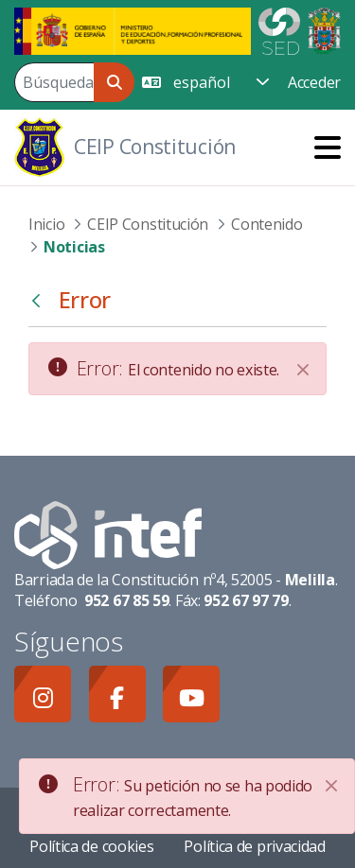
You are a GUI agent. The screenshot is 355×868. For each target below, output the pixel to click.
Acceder (314, 82)
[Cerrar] (303, 370)
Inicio (46, 224)
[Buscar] (54, 82)
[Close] (331, 786)
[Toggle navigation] (328, 147)
